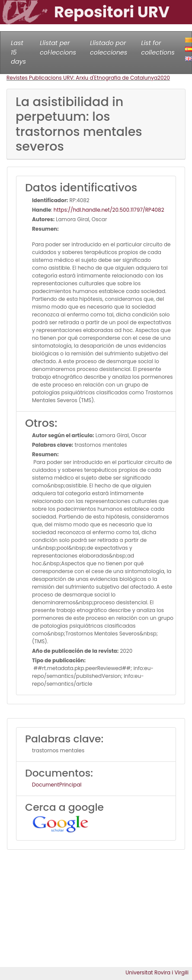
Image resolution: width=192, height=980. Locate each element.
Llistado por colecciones (109, 48)
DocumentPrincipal (57, 785)
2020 (164, 78)
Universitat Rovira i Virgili (157, 972)
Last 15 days (18, 52)
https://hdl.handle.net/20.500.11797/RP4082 (109, 210)
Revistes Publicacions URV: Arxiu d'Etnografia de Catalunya (82, 78)
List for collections (158, 48)
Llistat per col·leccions (58, 48)
